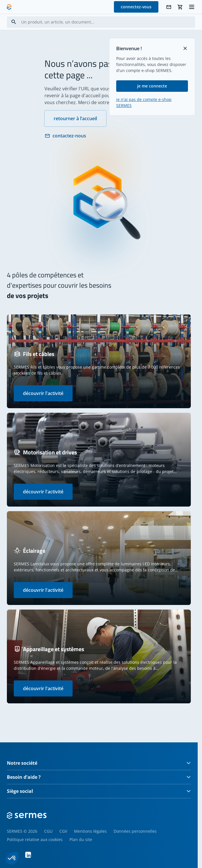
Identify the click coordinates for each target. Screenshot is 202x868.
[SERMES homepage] (9, 7)
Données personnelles (135, 831)
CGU (48, 831)
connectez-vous (136, 7)
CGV (63, 831)
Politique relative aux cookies (35, 839)
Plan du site (81, 839)
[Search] (14, 22)
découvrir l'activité (43, 393)
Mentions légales (90, 831)
